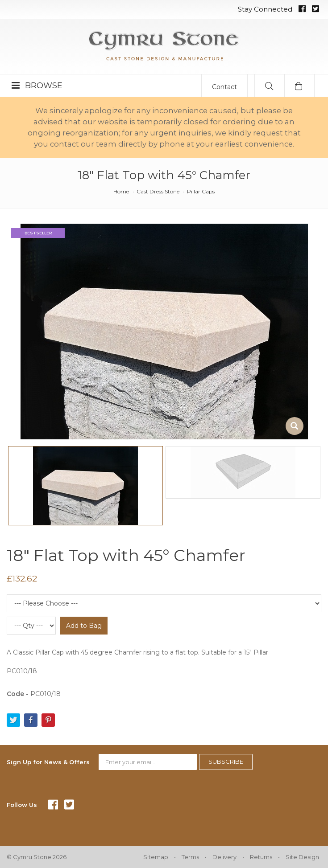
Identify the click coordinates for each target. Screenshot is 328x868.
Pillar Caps (201, 191)
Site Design (302, 857)
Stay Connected (265, 9)
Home (121, 191)
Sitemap (156, 857)
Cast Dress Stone (158, 191)
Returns (261, 857)
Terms (190, 857)
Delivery (224, 857)
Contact (224, 87)
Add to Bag (84, 626)
